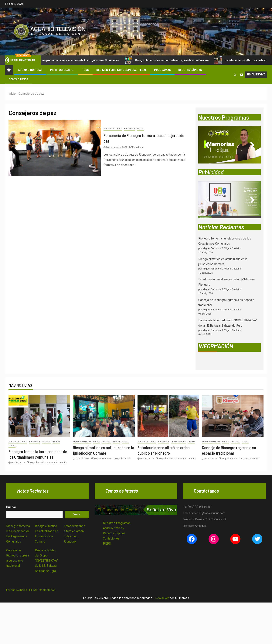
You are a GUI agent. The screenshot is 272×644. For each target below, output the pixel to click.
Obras (97, 442)
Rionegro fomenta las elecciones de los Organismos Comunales (78, 60)
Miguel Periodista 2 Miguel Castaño (48, 463)
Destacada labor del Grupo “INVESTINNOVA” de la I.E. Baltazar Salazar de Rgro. (46, 561)
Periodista (138, 147)
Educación (129, 129)
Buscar (11, 507)
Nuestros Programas (117, 523)
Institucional (60, 70)
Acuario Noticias (30, 70)
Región (56, 442)
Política (46, 442)
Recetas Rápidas (190, 70)
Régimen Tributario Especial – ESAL (121, 70)
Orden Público (178, 442)
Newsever (162, 598)
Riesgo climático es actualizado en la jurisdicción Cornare (171, 60)
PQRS (85, 70)
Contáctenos (18, 79)
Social (140, 129)
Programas (162, 70)
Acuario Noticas (113, 528)
